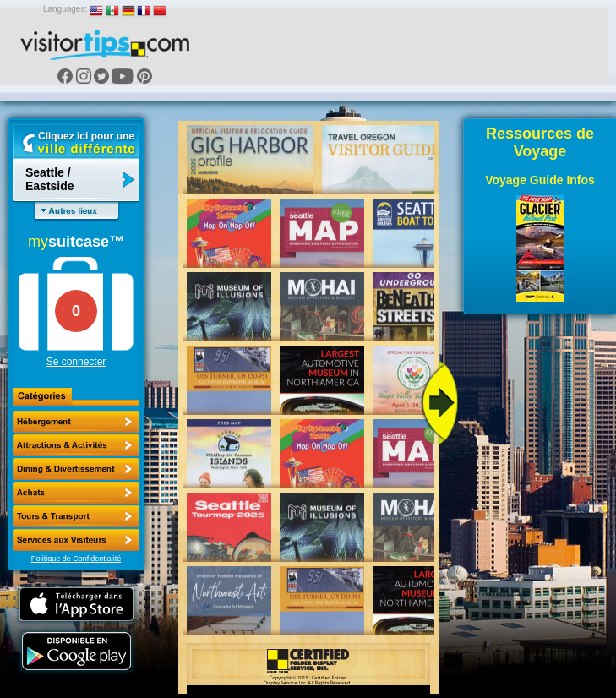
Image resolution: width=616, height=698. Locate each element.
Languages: (65, 9)
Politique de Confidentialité (76, 559)
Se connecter (76, 362)
